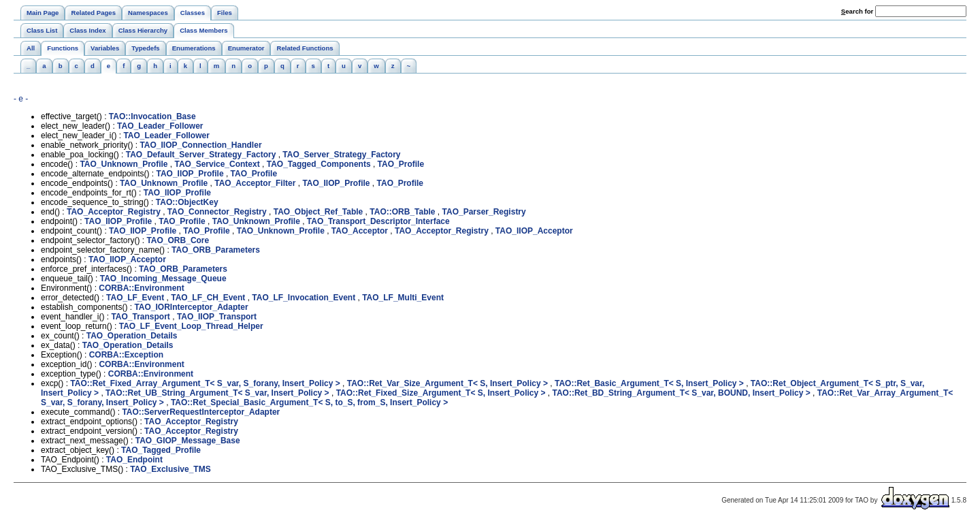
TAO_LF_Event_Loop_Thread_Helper (191, 326)
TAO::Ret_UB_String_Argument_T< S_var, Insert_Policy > (217, 393)
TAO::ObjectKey (187, 202)
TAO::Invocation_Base (152, 116)
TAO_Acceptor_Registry (114, 212)
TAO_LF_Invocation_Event (304, 298)
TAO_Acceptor (360, 231)
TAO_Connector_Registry (217, 212)
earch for (857, 11)
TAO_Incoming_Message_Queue (163, 279)
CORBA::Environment (141, 288)
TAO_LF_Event (135, 298)
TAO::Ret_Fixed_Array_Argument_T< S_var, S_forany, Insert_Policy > (205, 383)
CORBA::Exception (126, 355)
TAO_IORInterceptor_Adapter (191, 307)
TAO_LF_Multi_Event (403, 298)
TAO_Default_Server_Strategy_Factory (201, 155)
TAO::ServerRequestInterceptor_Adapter (201, 412)
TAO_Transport (140, 317)
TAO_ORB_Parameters (216, 250)
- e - (21, 99)
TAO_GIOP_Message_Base (188, 441)
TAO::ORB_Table (402, 212)
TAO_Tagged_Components (319, 164)
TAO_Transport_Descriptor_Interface (378, 221)
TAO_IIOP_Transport (217, 317)
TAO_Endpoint (134, 460)
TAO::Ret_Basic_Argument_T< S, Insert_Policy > (649, 383)
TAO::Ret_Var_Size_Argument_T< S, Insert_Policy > (447, 383)
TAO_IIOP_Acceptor (534, 231)
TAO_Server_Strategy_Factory (341, 155)
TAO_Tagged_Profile (161, 450)
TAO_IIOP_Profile (190, 174)
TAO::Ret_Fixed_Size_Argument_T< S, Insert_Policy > (441, 393)
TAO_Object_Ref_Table (318, 212)
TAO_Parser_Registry (484, 212)
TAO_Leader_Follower (160, 126)
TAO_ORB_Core (178, 240)
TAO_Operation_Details (132, 336)
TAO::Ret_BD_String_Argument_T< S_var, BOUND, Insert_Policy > (682, 393)
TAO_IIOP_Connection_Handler (200, 145)
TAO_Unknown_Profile (124, 164)
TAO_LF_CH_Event (208, 298)
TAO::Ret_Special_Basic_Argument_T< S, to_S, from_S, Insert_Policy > (309, 402)
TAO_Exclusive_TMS (170, 469)
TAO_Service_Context (217, 164)
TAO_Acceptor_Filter (255, 183)
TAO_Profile (401, 164)
